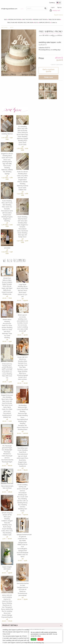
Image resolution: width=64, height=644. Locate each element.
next (33, 68)
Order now (48, 77)
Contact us (54, 23)
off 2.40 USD (20, 240)
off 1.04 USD (5, 251)
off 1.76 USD (5, 224)
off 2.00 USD (5, 137)
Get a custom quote (48, 70)
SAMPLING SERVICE (44, 23)
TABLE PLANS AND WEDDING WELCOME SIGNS (20, 23)
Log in (53, 7)
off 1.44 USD (5, 177)
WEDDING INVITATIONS (15, 20)
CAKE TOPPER (4, 27)
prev (4, 68)
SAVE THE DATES (27, 20)
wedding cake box (7, 134)
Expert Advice (58, 15)
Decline (40, 639)
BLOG (36, 23)
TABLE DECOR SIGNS (54, 20)
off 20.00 (5, 297)
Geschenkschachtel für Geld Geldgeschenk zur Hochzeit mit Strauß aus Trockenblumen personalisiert (23, 589)
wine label (7, 248)
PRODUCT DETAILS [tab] (10, 625)
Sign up (59, 7)
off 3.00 (5, 538)
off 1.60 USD (20, 148)
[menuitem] (5, 20)
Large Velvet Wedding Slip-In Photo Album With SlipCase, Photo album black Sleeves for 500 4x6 (22, 291)
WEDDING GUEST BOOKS (40, 20)
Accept (34, 639)
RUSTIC (12, 27)
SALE (5, 20)
